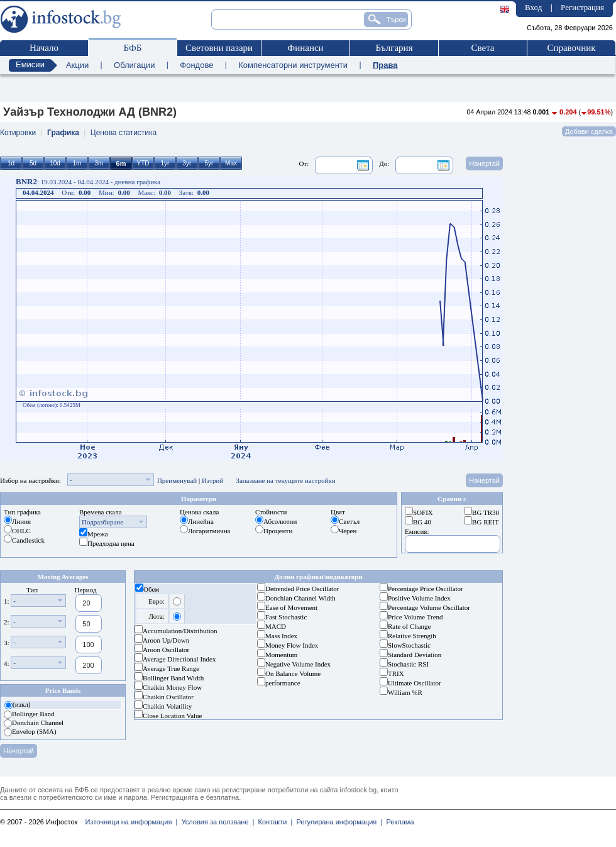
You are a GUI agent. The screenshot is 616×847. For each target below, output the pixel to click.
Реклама (398, 822)
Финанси (305, 48)
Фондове (196, 65)
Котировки (18, 133)
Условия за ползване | (216, 822)
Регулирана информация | (337, 822)
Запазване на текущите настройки (285, 480)
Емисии (30, 64)
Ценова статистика (124, 133)
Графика (63, 133)
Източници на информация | (131, 822)
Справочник (571, 48)
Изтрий (213, 480)
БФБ (133, 48)
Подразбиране (102, 522)
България (394, 48)
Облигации (134, 65)
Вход (533, 7)
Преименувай (177, 480)
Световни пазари (219, 48)
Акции (77, 65)
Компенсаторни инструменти (293, 65)
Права (385, 65)
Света (482, 48)
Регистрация (582, 7)
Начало (44, 48)
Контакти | (273, 822)
